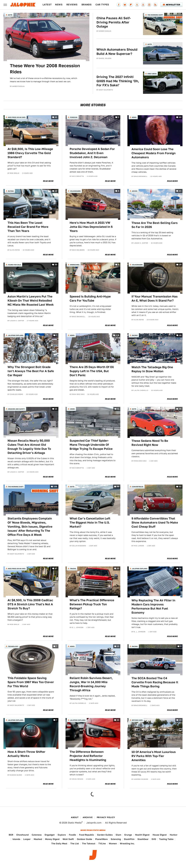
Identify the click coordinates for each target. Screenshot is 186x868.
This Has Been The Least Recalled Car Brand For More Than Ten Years (28, 227)
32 (180, 487)
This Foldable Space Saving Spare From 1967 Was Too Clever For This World (31, 682)
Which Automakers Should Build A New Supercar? (117, 52)
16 (180, 568)
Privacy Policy (106, 817)
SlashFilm (129, 839)
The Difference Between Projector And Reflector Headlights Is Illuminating (88, 756)
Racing (135, 335)
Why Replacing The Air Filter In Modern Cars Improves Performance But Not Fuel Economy (153, 606)
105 (55, 487)
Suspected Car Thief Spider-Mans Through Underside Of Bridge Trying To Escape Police (91, 445)
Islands (16, 839)
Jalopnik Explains (16, 335)
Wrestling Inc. (127, 843)
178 (117, 335)
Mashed (38, 839)
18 (180, 335)
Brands (87, 5)
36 (180, 409)
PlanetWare (101, 839)
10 (180, 720)
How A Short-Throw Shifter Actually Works (26, 754)
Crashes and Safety (16, 409)
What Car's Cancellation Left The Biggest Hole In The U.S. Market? (90, 523)
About (75, 817)
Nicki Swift (68, 839)
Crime (72, 409)
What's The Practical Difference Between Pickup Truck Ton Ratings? (92, 604)
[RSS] (155, 5)
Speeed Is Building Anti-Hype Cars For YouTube (90, 298)
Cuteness (37, 835)
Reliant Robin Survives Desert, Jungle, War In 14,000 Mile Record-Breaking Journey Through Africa (91, 684)
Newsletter (172, 5)
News (59, 5)
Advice (135, 191)
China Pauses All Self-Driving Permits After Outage (114, 22)
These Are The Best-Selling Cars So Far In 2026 (155, 225)
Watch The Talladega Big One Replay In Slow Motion (152, 369)
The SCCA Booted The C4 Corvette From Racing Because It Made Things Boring (155, 682)
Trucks (73, 568)
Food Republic (87, 835)
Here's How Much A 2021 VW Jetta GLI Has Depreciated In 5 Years (91, 227)
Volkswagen (75, 191)
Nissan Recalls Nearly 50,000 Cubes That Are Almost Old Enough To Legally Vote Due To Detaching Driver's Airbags (29, 447)
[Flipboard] (131, 5)
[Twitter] (137, 5)
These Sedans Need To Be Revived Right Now (150, 443)
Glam (118, 835)
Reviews (72, 5)
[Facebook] (119, 5)
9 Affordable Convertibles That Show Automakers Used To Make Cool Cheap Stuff (155, 523)
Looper (27, 839)
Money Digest (52, 839)
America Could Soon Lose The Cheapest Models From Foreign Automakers (154, 153)
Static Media (75, 823)
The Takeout (89, 843)
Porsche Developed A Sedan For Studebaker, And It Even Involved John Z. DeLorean (92, 153)
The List (75, 843)
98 (118, 487)
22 (118, 720)
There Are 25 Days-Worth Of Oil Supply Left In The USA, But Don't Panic (92, 371)
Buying (11, 191)
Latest (47, 5)
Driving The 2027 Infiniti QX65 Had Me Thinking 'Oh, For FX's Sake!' (118, 81)
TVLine (102, 843)
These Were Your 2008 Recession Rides (45, 69)
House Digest (160, 835)
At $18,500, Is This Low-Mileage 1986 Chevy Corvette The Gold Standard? (30, 153)
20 (118, 568)
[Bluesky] (125, 5)
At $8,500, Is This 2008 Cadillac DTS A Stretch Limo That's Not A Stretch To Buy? (30, 604)
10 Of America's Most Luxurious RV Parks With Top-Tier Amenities (154, 756)
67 (56, 568)
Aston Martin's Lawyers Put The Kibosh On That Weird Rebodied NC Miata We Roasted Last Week (31, 301)
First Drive (152, 74)
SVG (154, 839)
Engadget (50, 835)
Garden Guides (105, 835)
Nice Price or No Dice (17, 117)
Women (113, 843)
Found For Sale (14, 265)
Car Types (102, 5)
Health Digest (142, 835)
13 (56, 191)
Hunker (174, 835)
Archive (88, 817)
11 (118, 409)
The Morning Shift (155, 15)
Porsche (74, 117)
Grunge (128, 835)
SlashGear (143, 839)
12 (56, 409)
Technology (13, 646)
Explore (62, 835)
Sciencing (116, 839)
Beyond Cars (137, 720)
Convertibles (138, 487)
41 (56, 117)
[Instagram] (149, 5)
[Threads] (143, 5)
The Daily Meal (59, 843)
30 (56, 265)
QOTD (10, 15)
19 (180, 265)
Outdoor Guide (84, 839)
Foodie (72, 835)
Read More (48, 181)
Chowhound (22, 835)
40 (180, 117)
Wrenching (75, 265)
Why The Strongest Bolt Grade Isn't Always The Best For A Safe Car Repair (31, 371)
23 (180, 191)
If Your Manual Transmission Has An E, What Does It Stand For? (155, 298)
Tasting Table (166, 839)
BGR (11, 835)
